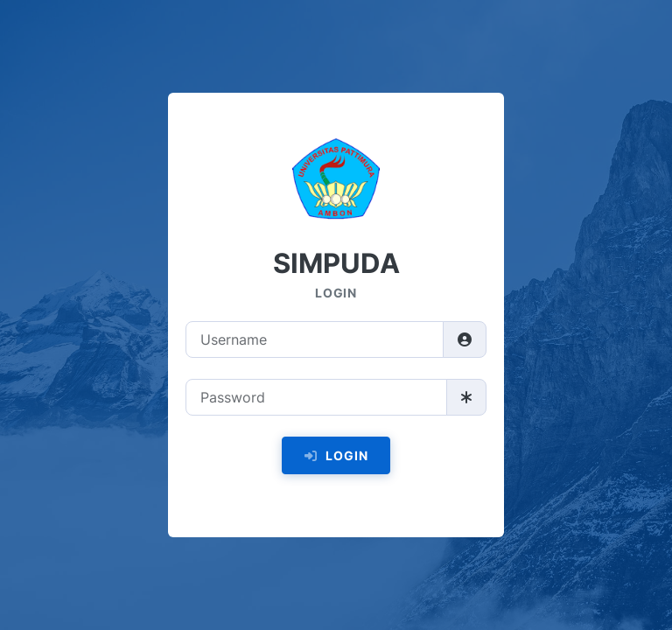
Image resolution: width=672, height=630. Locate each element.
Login (336, 455)
